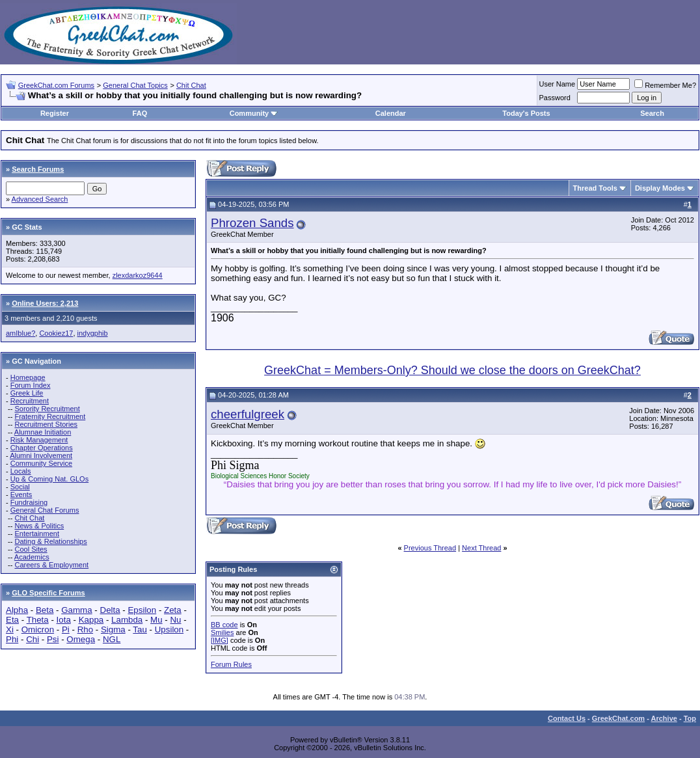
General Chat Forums (45, 510)
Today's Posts (526, 113)
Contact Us (567, 718)
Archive (664, 718)
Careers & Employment (51, 565)
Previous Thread (430, 548)
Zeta (173, 610)
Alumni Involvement (41, 455)
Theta (38, 620)
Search (652, 113)
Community (254, 113)
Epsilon (142, 610)
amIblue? (20, 333)
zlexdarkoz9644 (138, 275)
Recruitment (30, 401)
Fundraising (29, 502)
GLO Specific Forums (48, 593)
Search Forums (38, 169)
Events (21, 494)
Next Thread (481, 548)
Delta (110, 610)
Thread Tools (595, 188)
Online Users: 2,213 (45, 303)
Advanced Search (40, 199)
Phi (12, 639)
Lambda (127, 620)
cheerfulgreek (248, 414)
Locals (21, 471)
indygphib (93, 333)
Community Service (41, 463)
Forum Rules (231, 664)
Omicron (38, 629)
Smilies (222, 632)
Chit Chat (191, 85)
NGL (112, 639)
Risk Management (39, 440)
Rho (85, 629)
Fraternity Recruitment (50, 416)
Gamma (76, 610)
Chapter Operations (42, 448)
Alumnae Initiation (43, 432)
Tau (140, 629)
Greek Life (27, 393)
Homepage (28, 377)
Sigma (113, 629)
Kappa (91, 620)
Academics (32, 557)
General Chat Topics (135, 85)
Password (555, 98)
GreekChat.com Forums (56, 85)
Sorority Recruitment (47, 409)
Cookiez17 (56, 333)
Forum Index (31, 385)
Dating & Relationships (50, 541)
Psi (53, 639)
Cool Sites (31, 549)
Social (20, 487)
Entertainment (36, 534)
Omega (81, 639)
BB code (224, 625)
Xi (10, 629)
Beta (45, 610)
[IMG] (220, 640)
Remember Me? (665, 85)
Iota (64, 620)
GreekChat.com (618, 718)
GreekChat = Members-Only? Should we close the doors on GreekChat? (452, 370)
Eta (12, 620)
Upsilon (169, 629)
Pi (66, 629)
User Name (558, 84)
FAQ (140, 113)
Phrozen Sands (252, 223)
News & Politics (39, 526)
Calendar (391, 113)
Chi (33, 639)
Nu (175, 620)
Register (55, 113)
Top (690, 718)
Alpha (17, 610)
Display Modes (660, 188)
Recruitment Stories (46, 424)
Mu (156, 620)
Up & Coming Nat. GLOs (49, 479)
